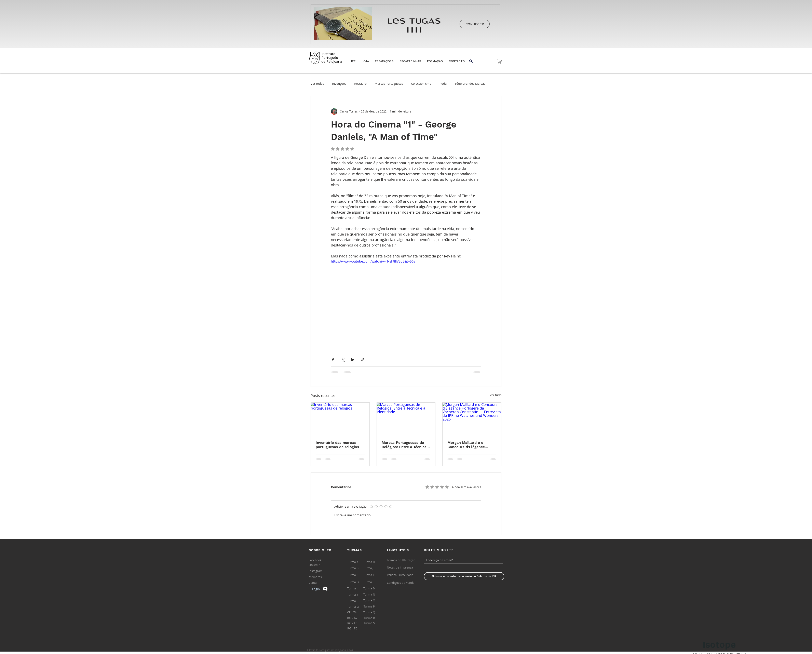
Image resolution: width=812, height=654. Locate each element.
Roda (443, 83)
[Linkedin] (318, 565)
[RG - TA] (357, 618)
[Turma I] (357, 588)
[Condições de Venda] (401, 583)
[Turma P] (373, 606)
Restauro (360, 83)
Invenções (339, 83)
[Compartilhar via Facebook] (333, 360)
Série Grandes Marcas (470, 83)
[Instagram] (318, 571)
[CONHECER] (475, 24)
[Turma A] (357, 562)
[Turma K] (373, 575)
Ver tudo (496, 395)
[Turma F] (357, 601)
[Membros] (318, 577)
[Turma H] (373, 562)
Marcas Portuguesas (389, 83)
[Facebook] (318, 560)
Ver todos (317, 83)
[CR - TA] (357, 612)
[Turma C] (357, 575)
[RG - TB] (357, 623)
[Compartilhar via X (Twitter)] (343, 360)
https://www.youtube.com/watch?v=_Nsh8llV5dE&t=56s (373, 261)
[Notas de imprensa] (400, 568)
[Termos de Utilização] (401, 560)
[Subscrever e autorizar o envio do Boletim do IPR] (464, 576)
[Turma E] (357, 595)
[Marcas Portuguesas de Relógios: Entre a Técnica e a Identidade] (406, 419)
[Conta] (318, 583)
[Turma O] (373, 600)
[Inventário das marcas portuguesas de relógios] (340, 419)
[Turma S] (373, 623)
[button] (365, 61)
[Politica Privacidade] (400, 575)
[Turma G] (357, 607)
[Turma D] (357, 582)
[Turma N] (373, 595)
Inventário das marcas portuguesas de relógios (337, 445)
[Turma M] (373, 588)
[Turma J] (373, 568)
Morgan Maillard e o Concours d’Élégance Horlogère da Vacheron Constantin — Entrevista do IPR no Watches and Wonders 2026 (470, 445)
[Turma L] (373, 582)
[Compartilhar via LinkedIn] (353, 360)
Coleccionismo (421, 83)
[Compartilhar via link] (363, 360)
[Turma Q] (373, 612)
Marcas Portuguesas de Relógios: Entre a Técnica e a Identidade (406, 445)
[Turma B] (357, 568)
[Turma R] (373, 618)
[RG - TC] (357, 628)
